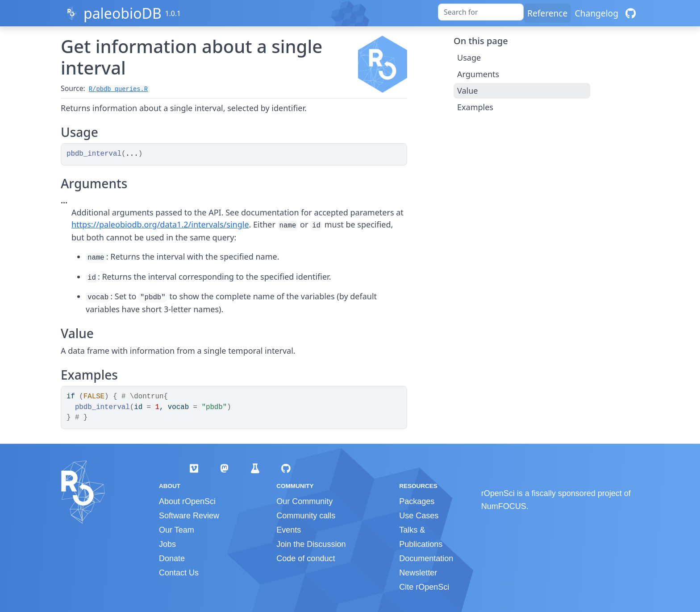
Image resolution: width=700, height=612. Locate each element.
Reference (547, 13)
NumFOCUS (504, 506)
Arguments (478, 74)
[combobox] (481, 12)
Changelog (596, 13)
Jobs (167, 544)
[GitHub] (631, 13)
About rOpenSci (187, 501)
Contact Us (179, 573)
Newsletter (418, 573)
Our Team (177, 530)
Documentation (426, 558)
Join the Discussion (311, 544)
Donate (172, 558)
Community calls (306, 516)
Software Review (189, 516)
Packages (417, 501)
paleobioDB (123, 13)
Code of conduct (306, 558)
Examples (475, 107)
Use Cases (419, 516)
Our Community (304, 501)
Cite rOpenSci (424, 587)
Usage (469, 58)
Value (467, 91)
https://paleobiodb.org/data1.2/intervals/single (160, 224)
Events (289, 530)
